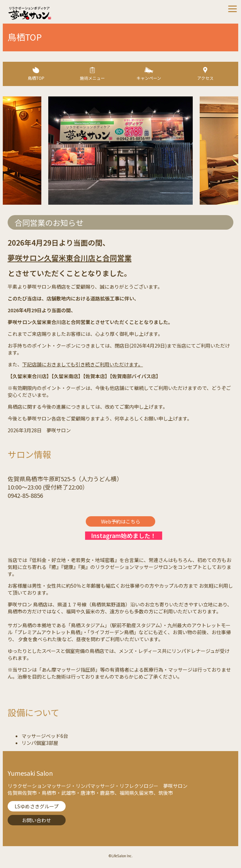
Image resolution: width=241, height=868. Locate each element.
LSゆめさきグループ (37, 806)
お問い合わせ (36, 820)
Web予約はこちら (121, 521)
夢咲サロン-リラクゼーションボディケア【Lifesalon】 (64, 13)
